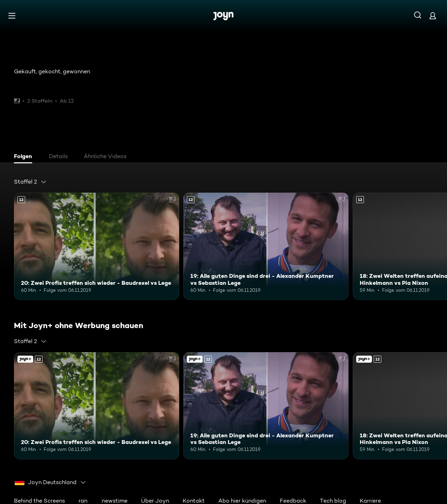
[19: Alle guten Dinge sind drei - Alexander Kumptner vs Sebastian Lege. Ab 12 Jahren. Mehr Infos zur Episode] (266, 246)
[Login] (433, 16)
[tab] (25, 157)
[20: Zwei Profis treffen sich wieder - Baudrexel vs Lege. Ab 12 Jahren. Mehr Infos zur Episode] (97, 246)
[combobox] (30, 182)
